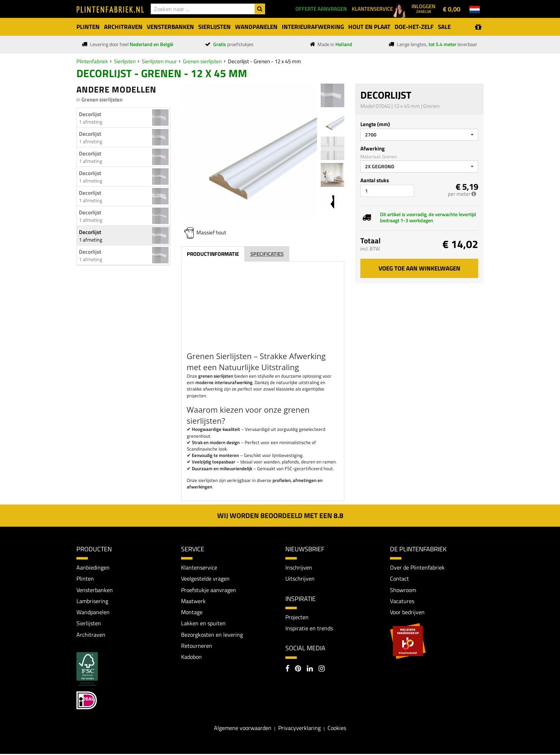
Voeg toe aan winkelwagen (419, 268)
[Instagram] (322, 670)
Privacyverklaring (299, 729)
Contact (399, 579)
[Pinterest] (298, 670)
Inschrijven (299, 567)
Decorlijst (90, 114)
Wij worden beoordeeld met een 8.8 (280, 515)
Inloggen (423, 8)
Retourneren (197, 646)
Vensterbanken (95, 590)
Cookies (337, 729)
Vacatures (402, 601)
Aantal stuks (375, 180)
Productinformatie (213, 254)
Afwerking (372, 148)
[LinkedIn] (310, 670)
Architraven (91, 635)
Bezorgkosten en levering (212, 635)
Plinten (85, 579)
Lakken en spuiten (203, 624)
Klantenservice (199, 567)
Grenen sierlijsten (202, 61)
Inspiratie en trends (309, 629)
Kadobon (191, 658)
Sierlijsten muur (159, 61)
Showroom (403, 590)
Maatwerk (193, 601)
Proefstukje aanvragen (209, 590)
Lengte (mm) (375, 124)
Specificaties (267, 254)
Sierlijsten (125, 61)
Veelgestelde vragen (205, 579)
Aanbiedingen (93, 567)
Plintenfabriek (92, 61)
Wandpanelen (93, 613)
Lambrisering (92, 601)
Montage (192, 613)
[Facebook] (287, 670)
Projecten (297, 617)
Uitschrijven (300, 579)
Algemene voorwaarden (243, 729)
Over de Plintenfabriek (417, 567)
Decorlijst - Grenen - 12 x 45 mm (264, 61)
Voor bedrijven (407, 613)
